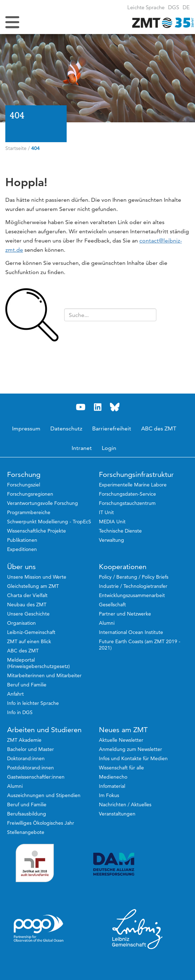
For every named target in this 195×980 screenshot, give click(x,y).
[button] (186, 7)
